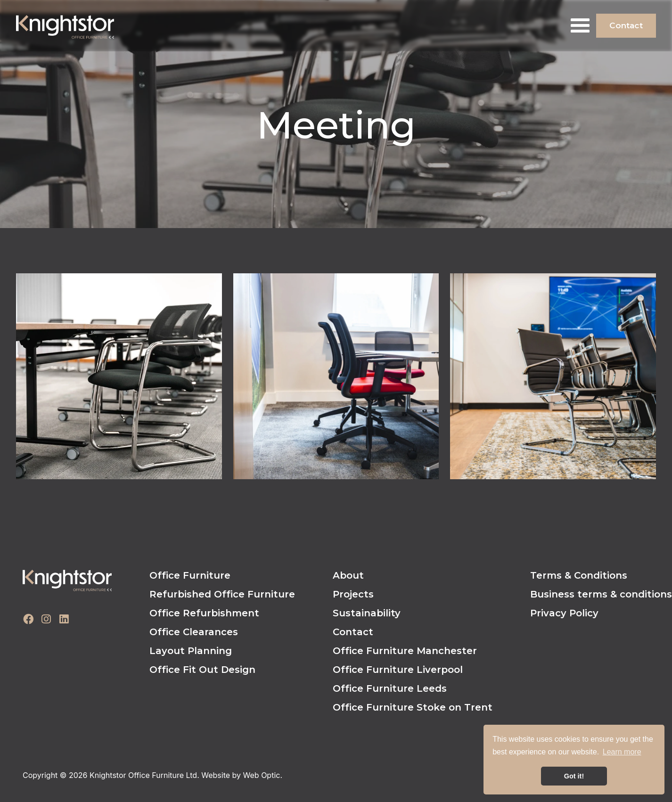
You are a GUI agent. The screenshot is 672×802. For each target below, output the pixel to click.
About (348, 575)
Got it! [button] (574, 776)
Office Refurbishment (204, 613)
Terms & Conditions (579, 575)
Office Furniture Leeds (390, 688)
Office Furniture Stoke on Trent (413, 707)
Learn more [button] (622, 752)
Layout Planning (191, 651)
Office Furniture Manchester (405, 651)
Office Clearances (194, 632)
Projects (353, 594)
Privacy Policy (564, 613)
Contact (626, 25)
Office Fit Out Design (202, 670)
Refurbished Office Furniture (222, 594)
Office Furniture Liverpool (398, 670)
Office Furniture (190, 575)
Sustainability (367, 613)
